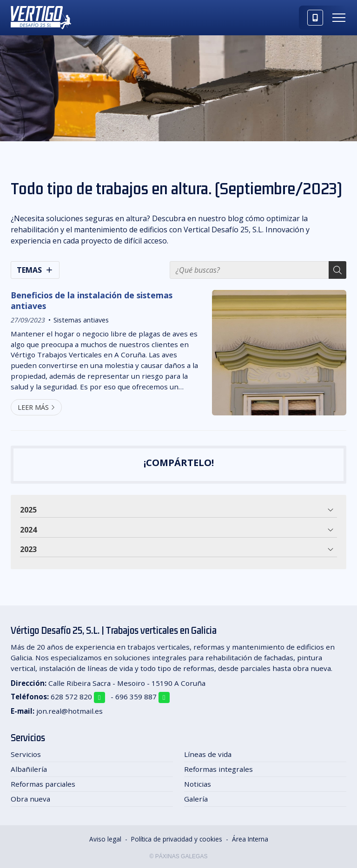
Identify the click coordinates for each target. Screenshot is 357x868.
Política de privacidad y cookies (177, 839)
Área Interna (250, 839)
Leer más (33, 407)
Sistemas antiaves (81, 320)
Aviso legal (105, 839)
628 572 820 (71, 697)
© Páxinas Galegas (179, 856)
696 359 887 (136, 697)
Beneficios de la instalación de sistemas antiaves (92, 300)
